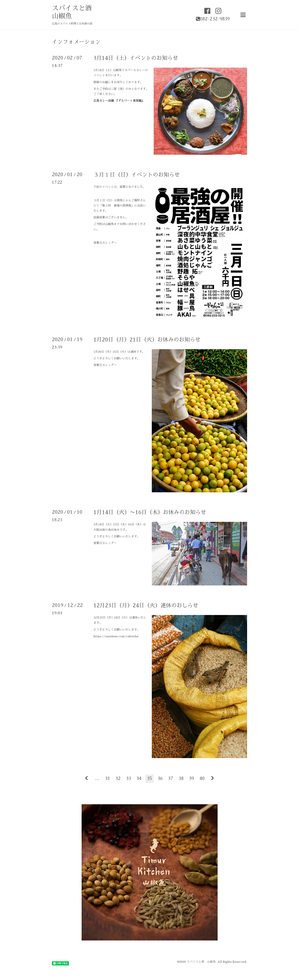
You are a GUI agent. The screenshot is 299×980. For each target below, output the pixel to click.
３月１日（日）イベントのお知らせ (137, 175)
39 (191, 778)
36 (160, 778)
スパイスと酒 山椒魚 (201, 962)
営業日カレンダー (105, 243)
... (97, 778)
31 (107, 778)
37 (171, 778)
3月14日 (99, 70)
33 (129, 778)
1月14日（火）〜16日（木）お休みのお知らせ (150, 512)
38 (181, 778)
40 (202, 778)
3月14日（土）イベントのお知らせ (136, 58)
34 (139, 778)
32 (118, 778)
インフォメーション (76, 42)
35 (149, 778)
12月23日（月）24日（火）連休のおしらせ (146, 605)
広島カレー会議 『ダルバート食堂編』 (119, 101)
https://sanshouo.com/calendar (116, 636)
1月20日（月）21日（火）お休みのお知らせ (147, 340)
